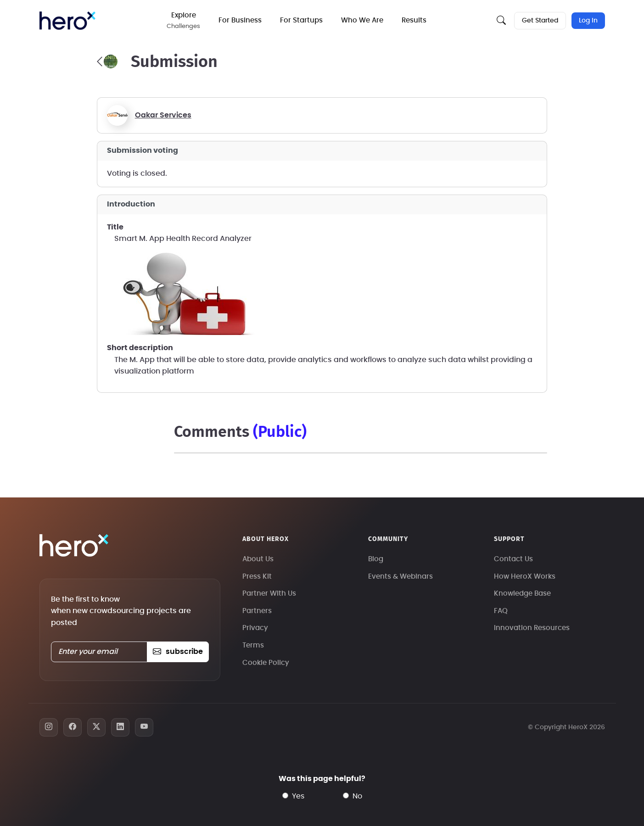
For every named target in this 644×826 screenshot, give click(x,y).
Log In (588, 21)
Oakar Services (163, 115)
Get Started (540, 21)
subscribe (178, 652)
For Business (240, 20)
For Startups (301, 20)
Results (414, 20)
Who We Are (362, 20)
